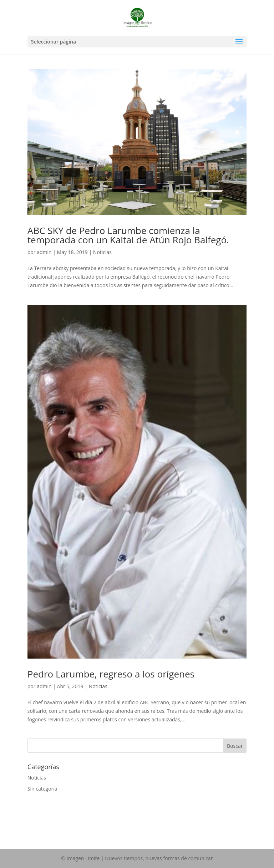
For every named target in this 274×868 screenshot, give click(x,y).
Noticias (102, 252)
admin (44, 252)
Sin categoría (42, 789)
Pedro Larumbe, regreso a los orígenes (111, 674)
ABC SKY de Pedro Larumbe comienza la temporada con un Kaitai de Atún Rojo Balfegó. (128, 235)
